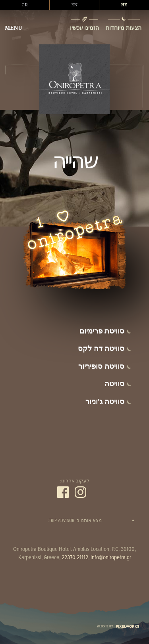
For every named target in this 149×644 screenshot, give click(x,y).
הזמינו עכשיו (85, 28)
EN (74, 5)
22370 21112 (75, 558)
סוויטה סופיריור (101, 366)
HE (124, 5)
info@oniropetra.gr (111, 558)
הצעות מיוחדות (124, 28)
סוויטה (114, 384)
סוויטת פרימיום (102, 331)
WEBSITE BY (118, 626)
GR (25, 5)
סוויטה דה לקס (101, 348)
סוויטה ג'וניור (105, 401)
